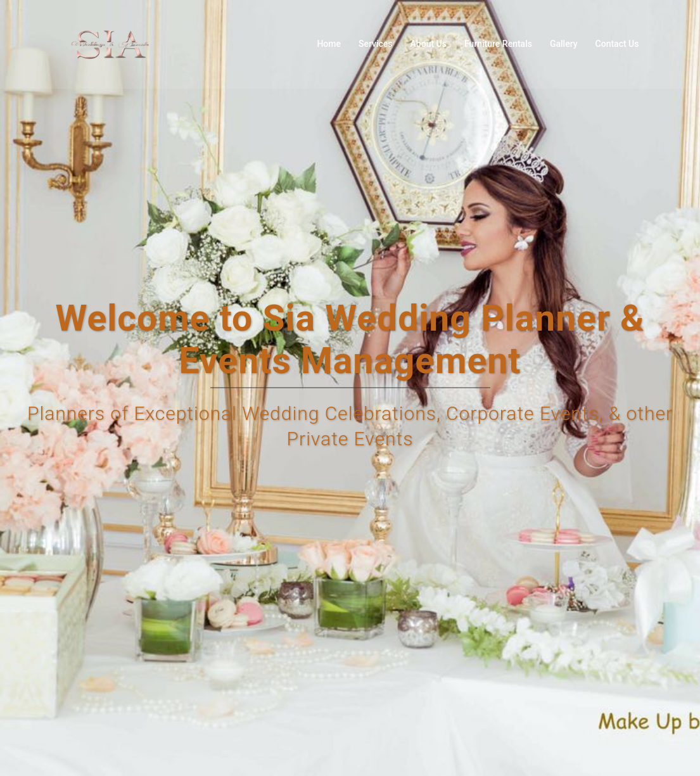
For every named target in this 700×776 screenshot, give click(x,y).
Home (329, 44)
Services (376, 44)
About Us (429, 44)
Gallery (564, 44)
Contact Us (617, 44)
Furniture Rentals (498, 44)
